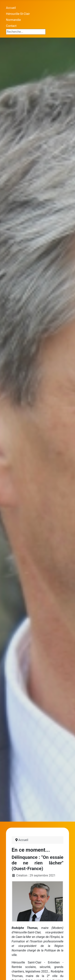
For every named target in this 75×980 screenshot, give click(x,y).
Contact (11, 26)
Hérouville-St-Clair (18, 14)
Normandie (13, 20)
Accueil (11, 8)
